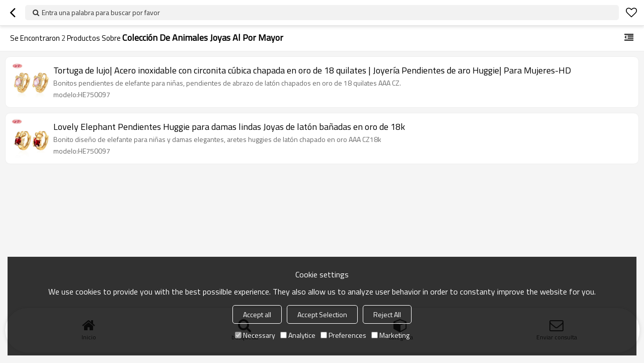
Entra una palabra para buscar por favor (101, 12)
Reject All (387, 314)
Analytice (298, 335)
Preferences (343, 335)
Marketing (390, 335)
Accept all (257, 314)
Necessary (255, 335)
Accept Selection (322, 314)
